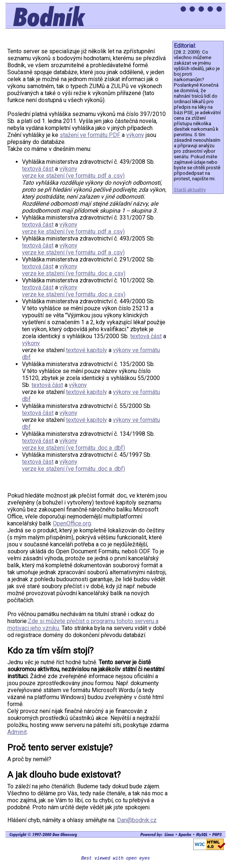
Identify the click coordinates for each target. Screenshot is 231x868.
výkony (135, 135)
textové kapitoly (87, 350)
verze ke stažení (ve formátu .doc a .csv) (74, 273)
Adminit (17, 732)
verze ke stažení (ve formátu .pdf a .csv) (73, 176)
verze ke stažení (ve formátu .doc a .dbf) (74, 448)
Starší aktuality (190, 190)
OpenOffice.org (72, 523)
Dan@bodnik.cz (137, 820)
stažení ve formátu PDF (90, 135)
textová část (38, 169)
